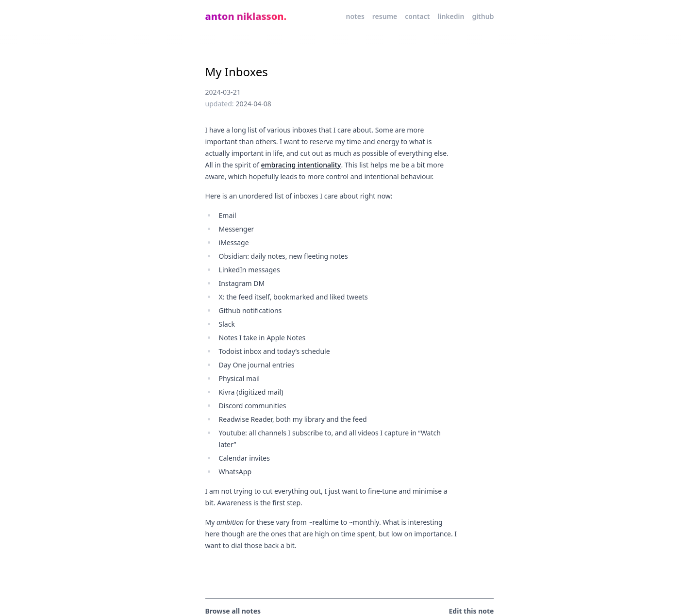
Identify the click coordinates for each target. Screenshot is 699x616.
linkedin (451, 16)
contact (417, 16)
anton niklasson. (246, 16)
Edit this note (472, 611)
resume (385, 16)
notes (355, 16)
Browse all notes (233, 611)
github (483, 16)
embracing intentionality (301, 165)
